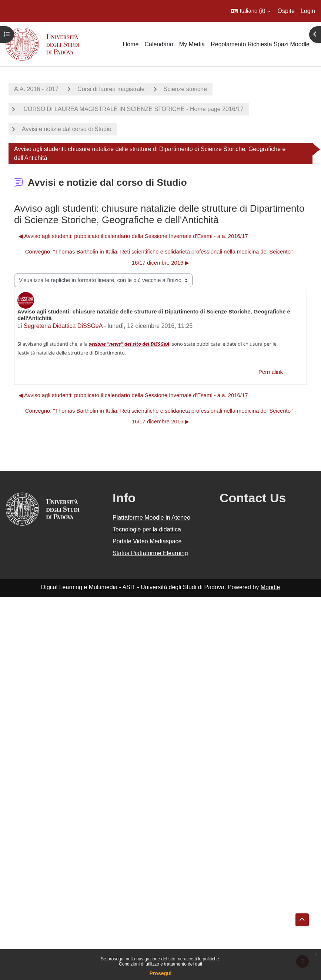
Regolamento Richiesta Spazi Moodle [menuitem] (260, 44)
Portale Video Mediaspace (147, 541)
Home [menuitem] (131, 44)
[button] (250, 11)
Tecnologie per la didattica (147, 529)
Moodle (270, 587)
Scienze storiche (185, 89)
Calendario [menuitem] (159, 44)
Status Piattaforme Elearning (150, 553)
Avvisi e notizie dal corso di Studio (67, 129)
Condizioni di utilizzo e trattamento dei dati (160, 964)
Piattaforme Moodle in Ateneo (151, 518)
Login (308, 11)
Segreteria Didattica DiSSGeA (63, 326)
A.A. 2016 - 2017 (36, 89)
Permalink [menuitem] (271, 372)
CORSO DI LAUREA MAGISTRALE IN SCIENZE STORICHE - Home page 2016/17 (133, 109)
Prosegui (161, 973)
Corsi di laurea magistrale (111, 89)
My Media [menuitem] (192, 44)
